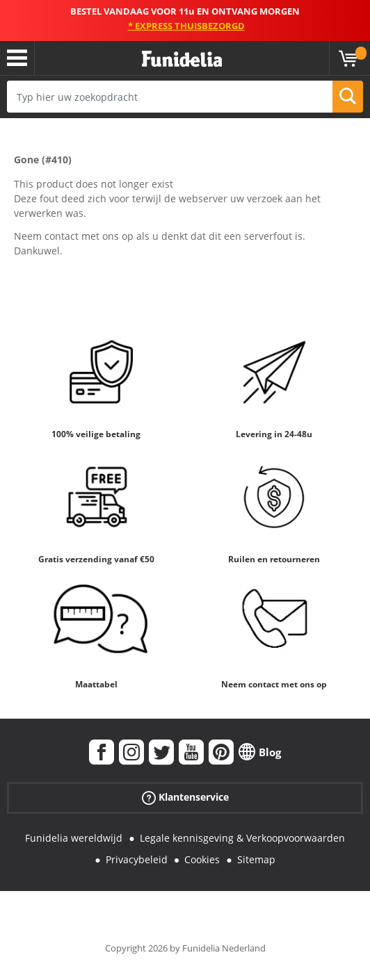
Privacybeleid (137, 859)
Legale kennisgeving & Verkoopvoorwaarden (242, 838)
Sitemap (256, 859)
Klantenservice (185, 798)
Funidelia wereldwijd (74, 838)
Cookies (202, 859)
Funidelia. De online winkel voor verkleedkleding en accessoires (182, 59)
